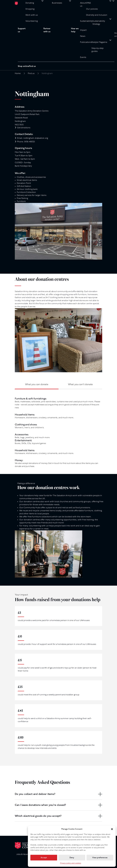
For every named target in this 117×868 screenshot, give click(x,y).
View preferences (100, 858)
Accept (44, 858)
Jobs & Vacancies (24, 854)
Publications (86, 42)
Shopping (30, 9)
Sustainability (86, 21)
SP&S (89, 3)
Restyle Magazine (99, 42)
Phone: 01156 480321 (26, 142)
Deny (72, 858)
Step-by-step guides (98, 50)
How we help (75, 30)
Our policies (92, 9)
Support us (22, 30)
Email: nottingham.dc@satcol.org (33, 138)
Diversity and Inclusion (97, 15)
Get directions (24, 128)
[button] (112, 829)
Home (18, 74)
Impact (83, 30)
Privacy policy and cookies (71, 863)
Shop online (23, 66)
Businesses (57, 3)
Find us (32, 66)
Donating (30, 3)
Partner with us (47, 30)
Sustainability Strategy (99, 23)
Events (83, 57)
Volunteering (32, 21)
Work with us (32, 15)
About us (83, 5)
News (83, 36)
